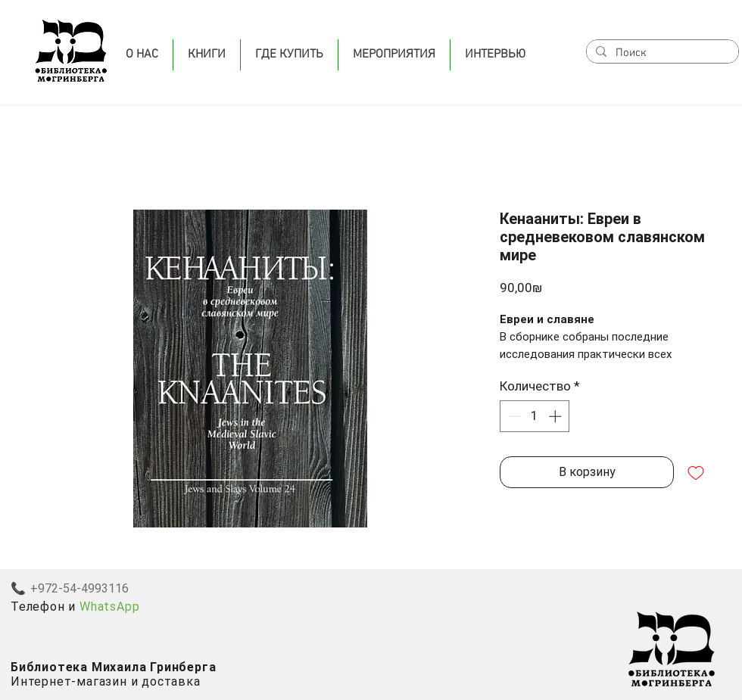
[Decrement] (513, 416)
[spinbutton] (535, 416)
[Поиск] (661, 53)
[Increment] (556, 416)
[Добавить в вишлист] (696, 472)
